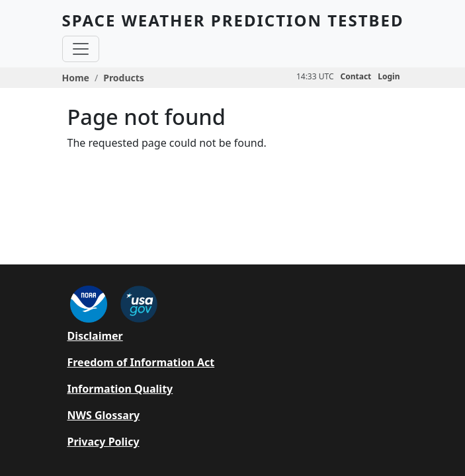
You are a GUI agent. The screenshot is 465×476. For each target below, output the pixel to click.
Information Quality (120, 389)
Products (124, 78)
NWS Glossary (104, 415)
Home (76, 78)
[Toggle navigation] (81, 49)
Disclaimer (95, 336)
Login (389, 76)
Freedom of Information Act (141, 362)
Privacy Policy (104, 442)
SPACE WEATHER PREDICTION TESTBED (233, 20)
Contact (356, 76)
